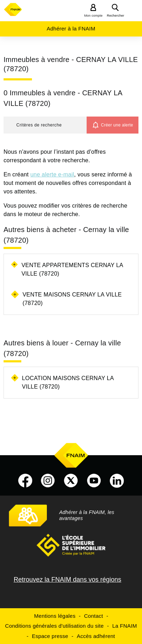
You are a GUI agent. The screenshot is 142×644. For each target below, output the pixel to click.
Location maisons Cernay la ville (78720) (68, 382)
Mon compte (93, 16)
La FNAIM (125, 626)
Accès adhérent (96, 636)
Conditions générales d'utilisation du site (54, 626)
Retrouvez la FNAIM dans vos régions (67, 580)
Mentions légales (55, 616)
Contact (94, 616)
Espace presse (50, 636)
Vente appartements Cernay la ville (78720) (72, 269)
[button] (45, 125)
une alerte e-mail (52, 174)
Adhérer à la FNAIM (71, 29)
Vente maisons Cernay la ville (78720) (72, 299)
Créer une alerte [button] (117, 125)
